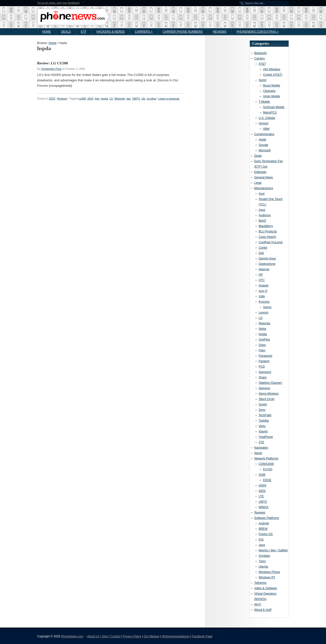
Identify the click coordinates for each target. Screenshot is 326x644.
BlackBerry (266, 226)
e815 (90, 99)
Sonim (263, 404)
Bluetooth (260, 53)
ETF (84, 32)
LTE (261, 496)
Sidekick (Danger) (270, 383)
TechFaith (265, 415)
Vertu (262, 426)
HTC (262, 280)
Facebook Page (202, 636)
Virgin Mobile (272, 96)
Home (47, 32)
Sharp (263, 377)
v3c (143, 99)
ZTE (261, 442)
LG (111, 99)
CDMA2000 (266, 464)
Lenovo (263, 313)
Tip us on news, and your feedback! (58, 3)
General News (264, 177)
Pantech (264, 361)
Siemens (264, 388)
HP (261, 275)
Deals (66, 32)
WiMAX (264, 507)
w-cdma (151, 99)
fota (97, 99)
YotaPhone (266, 437)
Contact (115, 636)
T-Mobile (264, 102)
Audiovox (265, 215)
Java (262, 545)
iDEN (262, 491)
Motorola (119, 99)
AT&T (52, 99)
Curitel (263, 248)
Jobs (105, 636)
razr (128, 99)
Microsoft (265, 150)
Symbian (264, 556)
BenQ (262, 221)
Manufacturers (264, 188)
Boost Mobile (272, 86)
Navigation (261, 448)
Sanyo (267, 307)
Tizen (262, 561)
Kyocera (264, 302)
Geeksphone (267, 264)
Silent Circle (267, 399)
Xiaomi (263, 431)
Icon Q (263, 291)
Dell (261, 253)
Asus (262, 210)
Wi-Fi (258, 604)
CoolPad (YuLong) (271, 242)
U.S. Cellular (267, 118)
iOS (261, 540)
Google (263, 145)
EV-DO (268, 469)
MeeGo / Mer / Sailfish (273, 550)
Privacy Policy (132, 636)
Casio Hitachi (267, 237)
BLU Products (268, 231)
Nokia (262, 329)
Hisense (264, 269)
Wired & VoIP (263, 610)
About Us (93, 636)
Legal (258, 183)
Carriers (144, 32)
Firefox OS (266, 534)
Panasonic (266, 356)
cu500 (82, 99)
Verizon (264, 123)
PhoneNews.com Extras (258, 32)
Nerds (258, 453)
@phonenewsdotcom (175, 636)
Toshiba (264, 421)
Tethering (260, 583)
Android (264, 523)
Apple (262, 140)
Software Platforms (267, 518)
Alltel (266, 129)
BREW (263, 529)
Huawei (264, 286)
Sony (262, 410)
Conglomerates (264, 134)
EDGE (267, 480)
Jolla (262, 296)
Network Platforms (266, 458)
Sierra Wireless (269, 394)
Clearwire (269, 91)
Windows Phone (269, 572)
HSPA (263, 486)
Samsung (265, 372)
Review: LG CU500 (52, 63)
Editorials (260, 172)
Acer (262, 194)
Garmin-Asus (267, 258)
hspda (104, 99)
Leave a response (169, 99)
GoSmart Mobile (274, 107)
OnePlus (264, 340)
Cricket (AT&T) (273, 75)
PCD (262, 367)
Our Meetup (151, 636)
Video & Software (266, 588)
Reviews (220, 32)
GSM (262, 475)
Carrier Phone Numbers (183, 32)
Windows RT (267, 577)
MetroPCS (270, 113)
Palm (262, 350)
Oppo (262, 345)
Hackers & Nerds (111, 32)
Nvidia (263, 334)
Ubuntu (263, 567)
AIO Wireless (272, 69)
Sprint (262, 80)
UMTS (136, 99)
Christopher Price (51, 69)
